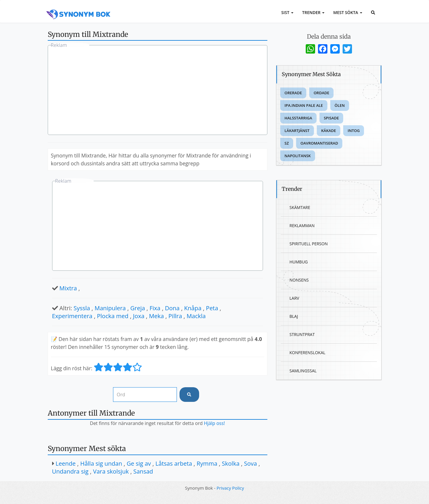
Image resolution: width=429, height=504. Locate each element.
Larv (294, 298)
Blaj (294, 316)
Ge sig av (139, 463)
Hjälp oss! (214, 423)
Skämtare (300, 207)
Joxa (139, 316)
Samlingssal (303, 371)
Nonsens (299, 280)
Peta (212, 308)
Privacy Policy (230, 488)
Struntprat (302, 334)
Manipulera (110, 308)
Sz (287, 143)
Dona (172, 308)
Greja (138, 308)
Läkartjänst (297, 131)
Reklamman (302, 226)
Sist (287, 12)
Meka (157, 316)
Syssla (82, 308)
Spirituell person (309, 244)
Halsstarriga (298, 118)
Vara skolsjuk (111, 471)
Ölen (340, 105)
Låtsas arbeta (174, 463)
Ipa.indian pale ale (304, 105)
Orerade (293, 93)
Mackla (196, 316)
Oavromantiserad (319, 143)
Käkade (329, 131)
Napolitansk (298, 156)
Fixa (155, 308)
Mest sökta (348, 12)
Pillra (175, 316)
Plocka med (113, 316)
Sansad (143, 471)
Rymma (207, 463)
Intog (354, 131)
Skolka (231, 463)
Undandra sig (70, 471)
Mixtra (68, 288)
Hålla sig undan (101, 463)
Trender (313, 12)
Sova (250, 463)
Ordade (321, 93)
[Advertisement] (158, 91)
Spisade (331, 118)
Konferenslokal (308, 353)
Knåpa (193, 308)
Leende (66, 463)
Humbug (299, 262)
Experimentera (72, 316)
